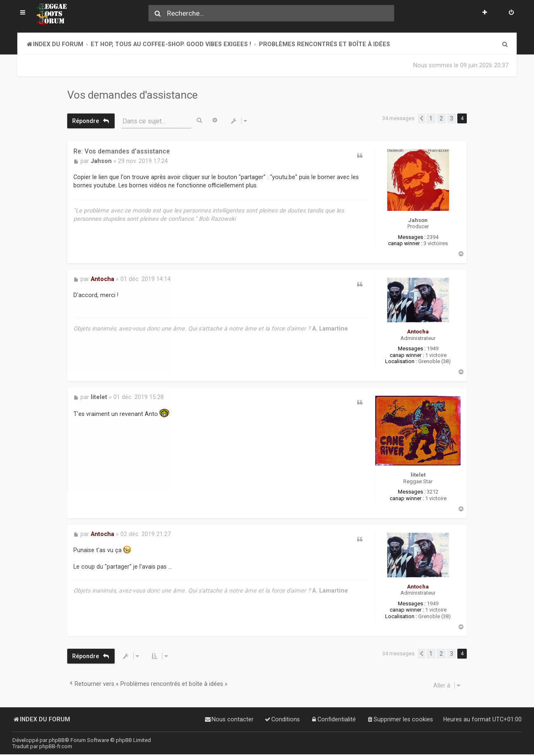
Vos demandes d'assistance (132, 95)
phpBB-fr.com (56, 746)
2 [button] (441, 118)
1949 (433, 348)
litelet (418, 473)
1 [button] (431, 118)
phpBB (57, 740)
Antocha (418, 331)
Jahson (418, 220)
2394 (433, 237)
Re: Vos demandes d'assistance (122, 151)
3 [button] (452, 118)
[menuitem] (511, 13)
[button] (421, 118)
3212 (433, 490)
